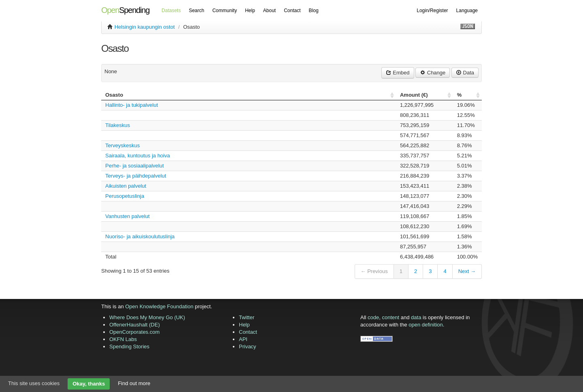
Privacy (248, 346)
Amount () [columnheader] (414, 95)
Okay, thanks (89, 384)
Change (433, 73)
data (416, 317)
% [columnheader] (460, 95)
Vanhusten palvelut (128, 216)
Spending (125, 10)
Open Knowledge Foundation (159, 306)
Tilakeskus (118, 125)
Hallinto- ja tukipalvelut (132, 105)
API (243, 339)
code (373, 317)
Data (465, 73)
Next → (467, 271)
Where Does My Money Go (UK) (147, 317)
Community (224, 11)
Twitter (247, 317)
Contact (292, 11)
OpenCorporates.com (134, 332)
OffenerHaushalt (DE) (135, 325)
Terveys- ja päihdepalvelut (136, 176)
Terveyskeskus (122, 145)
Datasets (171, 11)
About (269, 11)
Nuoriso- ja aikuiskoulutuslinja (140, 236)
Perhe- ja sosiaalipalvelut (135, 166)
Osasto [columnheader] (114, 95)
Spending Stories (129, 346)
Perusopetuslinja (125, 196)
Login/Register (432, 11)
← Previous (374, 271)
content (391, 317)
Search (196, 11)
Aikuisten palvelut (126, 186)
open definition (426, 325)
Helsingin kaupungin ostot (145, 27)
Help (250, 11)
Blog (314, 11)
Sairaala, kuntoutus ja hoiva (138, 156)
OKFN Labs (123, 339)
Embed (398, 73)
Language (467, 11)
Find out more (134, 383)
